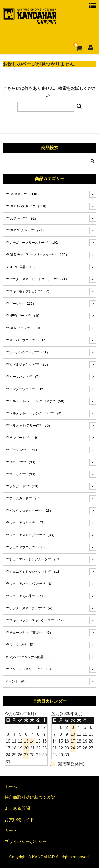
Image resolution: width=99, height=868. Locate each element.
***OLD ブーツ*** (24, 328)
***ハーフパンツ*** (23, 377)
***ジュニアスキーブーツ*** (31, 535)
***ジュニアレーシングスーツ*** (34, 559)
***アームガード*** (24, 498)
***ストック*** (21, 474)
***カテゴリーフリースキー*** (33, 243)
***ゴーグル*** (22, 450)
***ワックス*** (21, 645)
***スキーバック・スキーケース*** (35, 620)
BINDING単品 (21, 267)
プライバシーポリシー (26, 842)
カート (11, 830)
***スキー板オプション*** (28, 291)
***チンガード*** (23, 438)
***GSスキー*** (23, 194)
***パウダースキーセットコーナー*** (37, 279)
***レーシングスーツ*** (27, 352)
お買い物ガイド (19, 820)
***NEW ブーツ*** (24, 316)
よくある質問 (17, 808)
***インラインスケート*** (29, 669)
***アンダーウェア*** (26, 389)
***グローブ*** (21, 462)
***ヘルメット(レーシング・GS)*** (36, 401)
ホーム (11, 786)
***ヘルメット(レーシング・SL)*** (35, 413)
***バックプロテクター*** (29, 511)
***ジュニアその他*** (26, 596)
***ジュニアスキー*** (26, 523)
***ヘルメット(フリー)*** (29, 426)
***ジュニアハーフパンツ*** (30, 584)
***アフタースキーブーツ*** (30, 608)
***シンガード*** (23, 486)
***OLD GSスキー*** (27, 206)
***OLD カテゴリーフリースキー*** (37, 255)
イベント (16, 681)
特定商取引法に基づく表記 (30, 797)
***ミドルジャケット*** (27, 365)
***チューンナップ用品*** (29, 633)
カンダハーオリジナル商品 (30, 657)
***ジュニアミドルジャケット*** (34, 572)
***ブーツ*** (20, 304)
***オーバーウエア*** (27, 340)
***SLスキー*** (22, 218)
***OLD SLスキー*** (25, 230)
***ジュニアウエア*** (26, 547)
